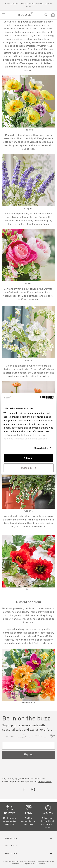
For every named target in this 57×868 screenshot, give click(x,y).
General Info (28, 854)
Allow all (28, 458)
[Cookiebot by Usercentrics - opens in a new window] (41, 398)
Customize (29, 468)
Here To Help (28, 839)
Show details (41, 448)
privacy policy (45, 782)
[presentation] (25, 768)
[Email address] (28, 746)
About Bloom (28, 846)
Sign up (28, 755)
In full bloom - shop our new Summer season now (29, 5)
